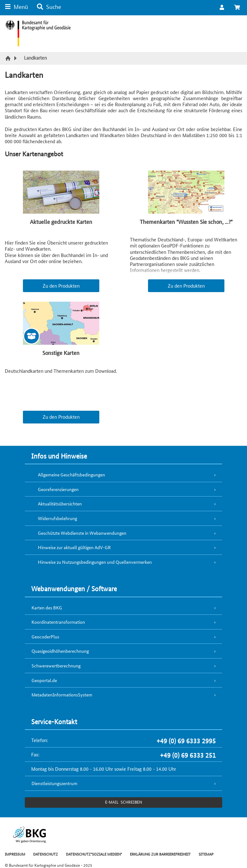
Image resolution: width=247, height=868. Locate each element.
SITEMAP (206, 854)
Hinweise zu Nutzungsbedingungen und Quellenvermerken (95, 562)
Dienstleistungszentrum (54, 783)
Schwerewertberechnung (56, 666)
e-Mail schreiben (123, 802)
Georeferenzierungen (58, 489)
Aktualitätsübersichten (60, 504)
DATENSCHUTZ (46, 854)
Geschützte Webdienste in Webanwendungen (82, 533)
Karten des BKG (47, 607)
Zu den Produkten (61, 286)
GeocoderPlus (45, 636)
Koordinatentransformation (58, 622)
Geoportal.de (44, 680)
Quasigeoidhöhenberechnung (60, 651)
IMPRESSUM (15, 854)
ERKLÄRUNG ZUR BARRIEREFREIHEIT (160, 854)
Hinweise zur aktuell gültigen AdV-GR (74, 547)
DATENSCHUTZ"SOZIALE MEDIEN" (94, 854)
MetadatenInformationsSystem (62, 695)
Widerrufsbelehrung (57, 518)
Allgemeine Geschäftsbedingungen (71, 474)
